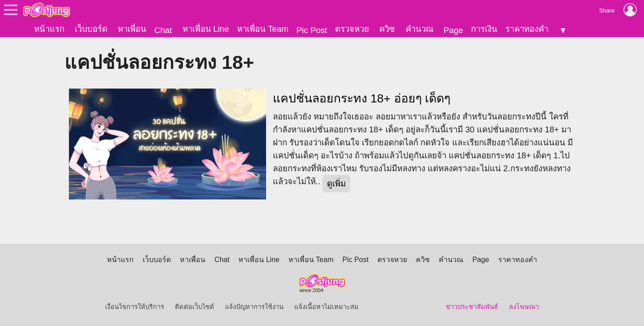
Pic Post (312, 30)
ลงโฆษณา (524, 307)
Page (453, 30)
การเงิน (484, 29)
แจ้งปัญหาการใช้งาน (254, 307)
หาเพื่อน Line (206, 29)
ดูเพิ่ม (336, 184)
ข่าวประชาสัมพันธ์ (472, 307)
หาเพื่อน (132, 29)
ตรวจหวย (352, 29)
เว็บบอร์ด (91, 29)
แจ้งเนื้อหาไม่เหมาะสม (326, 307)
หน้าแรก (49, 29)
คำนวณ (419, 29)
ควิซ (387, 29)
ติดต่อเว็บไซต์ (195, 307)
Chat (163, 30)
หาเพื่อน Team (263, 29)
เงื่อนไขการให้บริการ (135, 307)
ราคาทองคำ (527, 29)
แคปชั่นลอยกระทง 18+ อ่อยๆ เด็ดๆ (362, 98)
